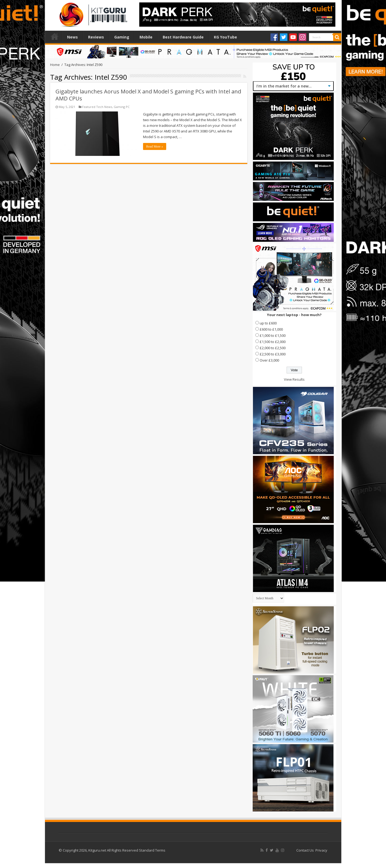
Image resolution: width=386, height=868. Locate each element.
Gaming (122, 37)
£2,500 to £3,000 (273, 354)
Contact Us (305, 850)
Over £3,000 (269, 360)
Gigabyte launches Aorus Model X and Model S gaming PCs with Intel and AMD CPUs (148, 95)
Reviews (96, 37)
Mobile (146, 37)
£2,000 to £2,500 (273, 348)
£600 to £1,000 (271, 329)
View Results (294, 379)
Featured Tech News (97, 107)
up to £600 (268, 323)
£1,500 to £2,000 (273, 342)
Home (55, 36)
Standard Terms (152, 850)
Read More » (155, 146)
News (72, 37)
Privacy (321, 850)
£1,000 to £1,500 (273, 335)
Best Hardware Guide (183, 37)
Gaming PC (122, 107)
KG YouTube (225, 37)
